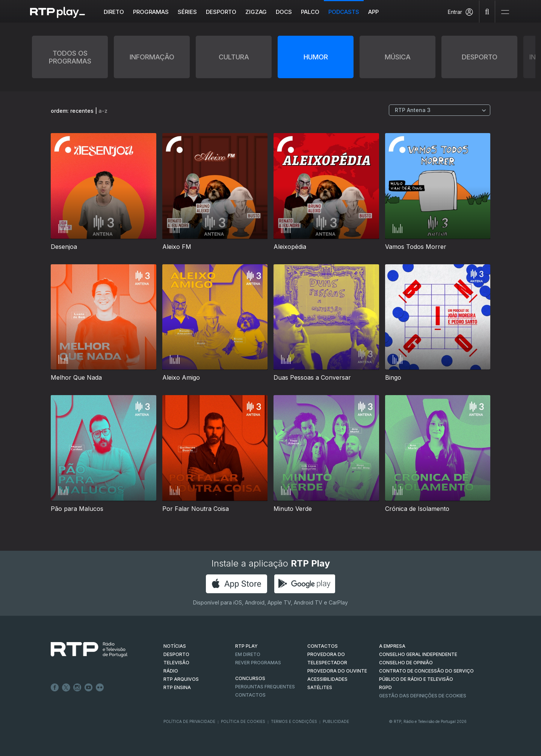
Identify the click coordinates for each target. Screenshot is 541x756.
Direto (114, 12)
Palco (311, 12)
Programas (151, 12)
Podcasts (344, 12)
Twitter (66, 688)
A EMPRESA (392, 646)
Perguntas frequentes (265, 687)
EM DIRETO (248, 654)
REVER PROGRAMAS (258, 663)
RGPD (385, 687)
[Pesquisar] (487, 11)
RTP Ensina (177, 687)
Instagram (77, 688)
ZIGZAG (256, 12)
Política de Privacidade (189, 721)
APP (374, 12)
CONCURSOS (250, 678)
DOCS (284, 12)
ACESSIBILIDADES (327, 679)
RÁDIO (171, 671)
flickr (100, 688)
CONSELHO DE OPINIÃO (406, 663)
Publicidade (336, 721)
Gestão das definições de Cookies (423, 696)
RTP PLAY (246, 646)
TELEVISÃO (176, 663)
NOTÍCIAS (175, 646)
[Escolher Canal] (440, 110)
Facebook (55, 688)
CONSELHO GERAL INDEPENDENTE (418, 654)
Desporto (221, 12)
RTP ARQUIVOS (181, 679)
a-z (103, 111)
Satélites (320, 687)
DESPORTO (176, 654)
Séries (188, 12)
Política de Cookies (243, 721)
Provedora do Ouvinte (337, 671)
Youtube (89, 688)
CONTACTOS (323, 646)
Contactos (250, 695)
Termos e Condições (294, 721)
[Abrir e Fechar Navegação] (505, 12)
